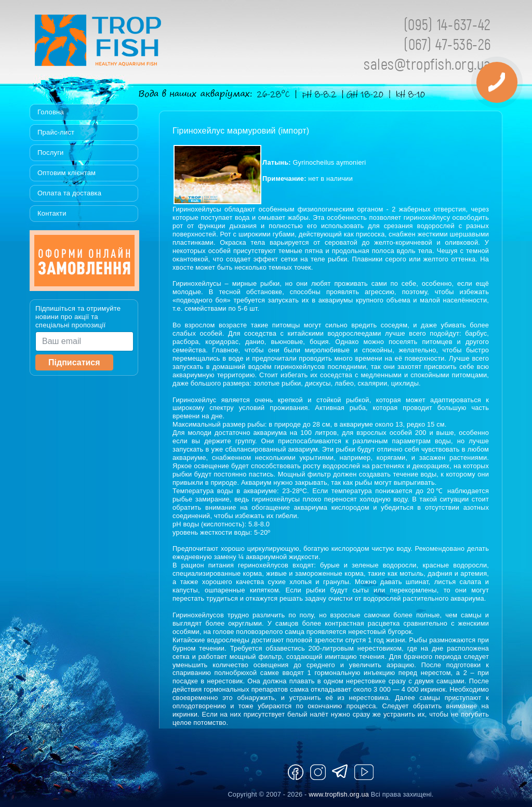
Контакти (52, 213)
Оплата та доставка (69, 193)
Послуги (51, 153)
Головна (51, 112)
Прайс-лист (56, 132)
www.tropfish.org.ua (339, 794)
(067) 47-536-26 (447, 44)
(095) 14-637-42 (447, 24)
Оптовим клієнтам (66, 173)
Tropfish (165, 43)
